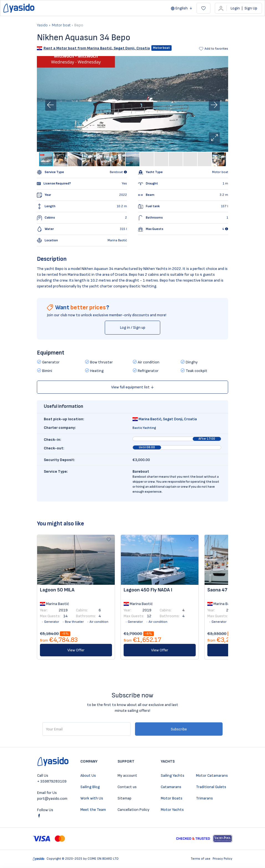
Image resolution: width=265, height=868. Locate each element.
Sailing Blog (90, 787)
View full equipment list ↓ (133, 387)
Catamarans (171, 787)
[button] (214, 138)
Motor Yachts (172, 810)
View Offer (76, 650)
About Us (88, 775)
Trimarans (204, 798)
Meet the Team (93, 810)
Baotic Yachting (144, 428)
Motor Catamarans (212, 775)
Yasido (42, 25)
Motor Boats (172, 798)
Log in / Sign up (133, 327)
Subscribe (179, 729)
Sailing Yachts (173, 775)
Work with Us (92, 798)
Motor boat (61, 25)
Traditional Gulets (211, 787)
